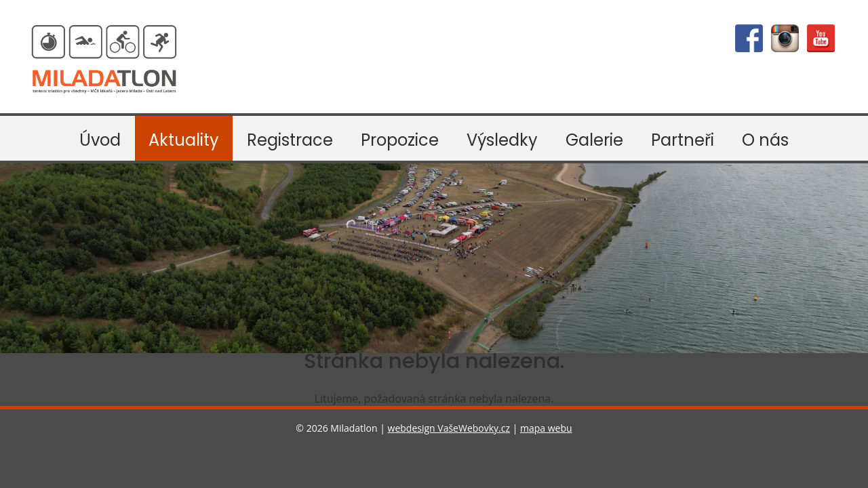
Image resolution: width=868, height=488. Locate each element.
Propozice (400, 140)
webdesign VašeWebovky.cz (449, 428)
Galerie (594, 140)
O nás (765, 140)
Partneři (683, 140)
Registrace (290, 140)
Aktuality (184, 140)
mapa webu (546, 428)
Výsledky (502, 140)
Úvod (100, 140)
